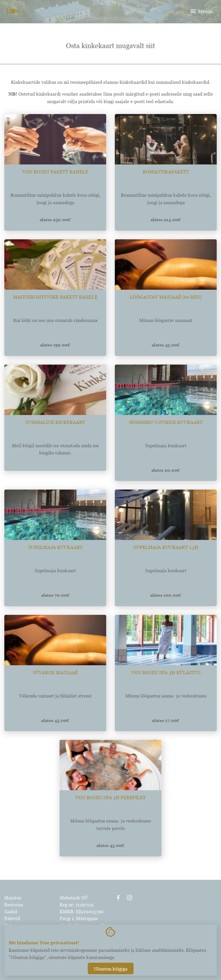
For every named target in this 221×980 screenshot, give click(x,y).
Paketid (12, 918)
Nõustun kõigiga (111, 969)
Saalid (11, 911)
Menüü (201, 11)
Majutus (13, 898)
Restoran (14, 905)
